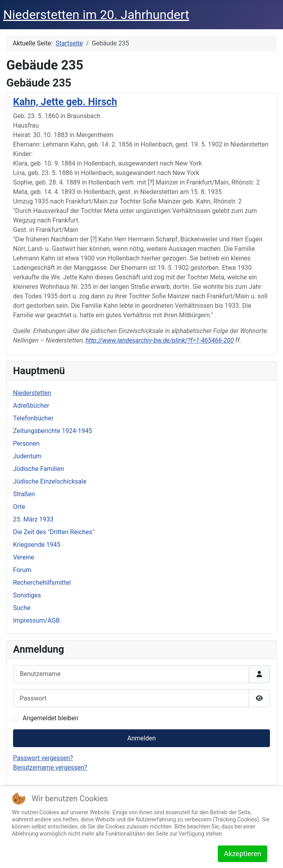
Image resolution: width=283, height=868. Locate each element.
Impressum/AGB (36, 620)
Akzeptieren (242, 854)
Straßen (24, 494)
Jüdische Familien (39, 469)
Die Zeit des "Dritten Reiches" (54, 532)
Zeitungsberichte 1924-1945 (53, 431)
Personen (26, 443)
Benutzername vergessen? (50, 767)
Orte (19, 507)
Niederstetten (32, 393)
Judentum (27, 456)
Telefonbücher (33, 418)
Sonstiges (27, 595)
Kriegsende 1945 (37, 545)
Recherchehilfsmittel (42, 583)
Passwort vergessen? (43, 758)
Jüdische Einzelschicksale (50, 481)
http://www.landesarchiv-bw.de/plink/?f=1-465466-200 (159, 340)
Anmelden (141, 738)
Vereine (24, 557)
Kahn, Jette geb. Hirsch (65, 102)
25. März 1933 (33, 519)
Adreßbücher (31, 406)
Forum (22, 570)
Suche (22, 608)
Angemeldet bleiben (50, 718)
